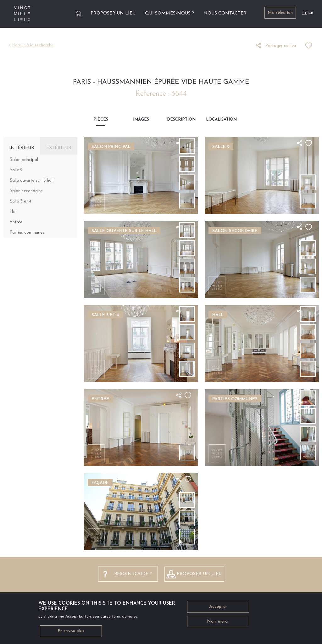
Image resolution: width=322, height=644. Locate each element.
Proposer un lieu (113, 13)
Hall (14, 212)
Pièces (101, 120)
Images (141, 120)
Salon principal (24, 160)
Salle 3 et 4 (21, 201)
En (311, 13)
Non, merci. (218, 624)
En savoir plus (71, 634)
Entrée (16, 222)
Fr (304, 13)
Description (181, 120)
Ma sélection (280, 13)
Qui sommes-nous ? (169, 13)
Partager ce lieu (280, 46)
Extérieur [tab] (59, 148)
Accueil (78, 13)
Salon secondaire (26, 191)
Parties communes (27, 233)
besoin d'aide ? (133, 574)
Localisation (221, 120)
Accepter (218, 610)
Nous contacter (225, 13)
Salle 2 (16, 170)
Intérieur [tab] (22, 148)
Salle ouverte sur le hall (32, 181)
